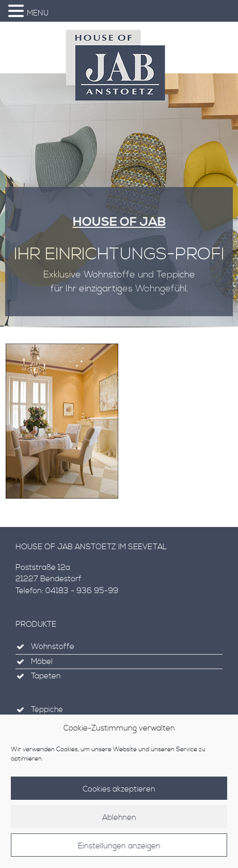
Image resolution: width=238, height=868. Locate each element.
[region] (119, 205)
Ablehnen (119, 823)
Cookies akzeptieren (119, 794)
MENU (38, 13)
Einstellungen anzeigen (119, 851)
